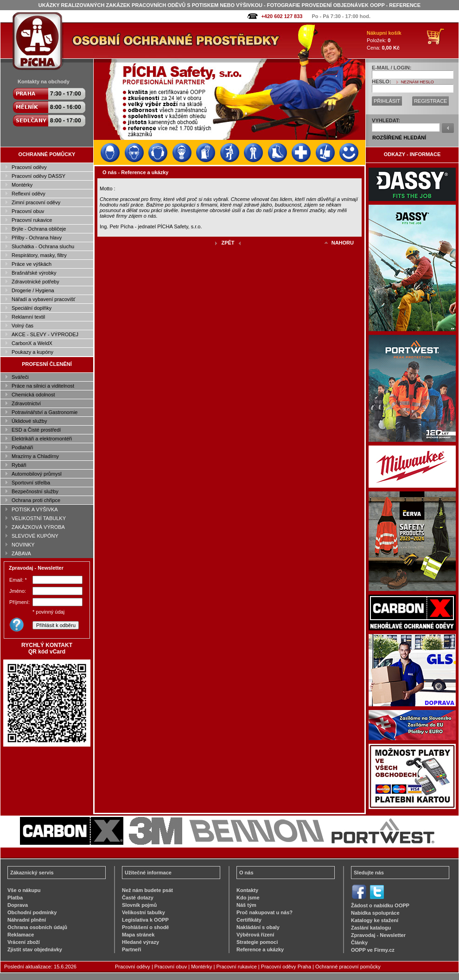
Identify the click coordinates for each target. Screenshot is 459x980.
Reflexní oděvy (29, 194)
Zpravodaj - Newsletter (378, 935)
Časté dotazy (138, 898)
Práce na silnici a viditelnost (43, 386)
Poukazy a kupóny (32, 352)
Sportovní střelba (31, 483)
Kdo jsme (248, 898)
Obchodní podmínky (32, 912)
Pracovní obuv (28, 211)
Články (359, 942)
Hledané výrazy (140, 942)
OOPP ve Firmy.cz (373, 950)
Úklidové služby (29, 421)
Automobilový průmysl (37, 474)
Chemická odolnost (33, 395)
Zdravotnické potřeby (35, 282)
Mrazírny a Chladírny (35, 456)
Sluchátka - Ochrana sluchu (43, 246)
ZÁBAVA (21, 553)
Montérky (22, 185)
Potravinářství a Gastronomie (45, 412)
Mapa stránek (138, 935)
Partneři (132, 949)
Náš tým (246, 905)
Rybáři (19, 465)
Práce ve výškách (32, 264)
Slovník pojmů (139, 905)
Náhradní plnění (27, 920)
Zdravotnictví (26, 403)
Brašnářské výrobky (34, 273)
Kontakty (247, 890)
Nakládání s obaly (258, 927)
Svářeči (20, 377)
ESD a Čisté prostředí (36, 430)
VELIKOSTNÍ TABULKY (39, 518)
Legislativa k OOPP (145, 920)
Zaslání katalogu (371, 928)
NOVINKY (23, 545)
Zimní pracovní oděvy (36, 202)
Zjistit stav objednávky (35, 949)
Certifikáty (249, 920)
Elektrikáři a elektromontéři (42, 439)
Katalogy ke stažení (375, 920)
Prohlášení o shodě (145, 927)
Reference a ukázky (260, 949)
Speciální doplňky (32, 308)
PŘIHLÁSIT (387, 101)
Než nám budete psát (147, 890)
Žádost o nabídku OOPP (380, 905)
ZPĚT (228, 243)
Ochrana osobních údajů (37, 927)
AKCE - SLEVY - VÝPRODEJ (45, 334)
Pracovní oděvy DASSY (38, 176)
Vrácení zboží (24, 942)
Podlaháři (22, 447)
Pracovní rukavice (32, 220)
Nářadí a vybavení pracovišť (43, 299)
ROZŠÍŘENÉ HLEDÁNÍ (399, 138)
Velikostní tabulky (143, 912)
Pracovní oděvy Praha (286, 967)
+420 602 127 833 (282, 16)
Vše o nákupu (24, 890)
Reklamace (21, 935)
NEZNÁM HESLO (418, 82)
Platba (15, 898)
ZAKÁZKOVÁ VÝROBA (38, 527)
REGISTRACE (431, 101)
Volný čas (22, 326)
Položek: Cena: (384, 40)
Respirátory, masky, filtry (39, 255)
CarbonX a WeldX (32, 343)
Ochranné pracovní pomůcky (348, 967)
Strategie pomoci (257, 942)
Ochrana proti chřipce (36, 500)
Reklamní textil (28, 317)
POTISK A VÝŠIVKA (35, 509)
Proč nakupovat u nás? (265, 912)
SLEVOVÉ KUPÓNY (35, 536)
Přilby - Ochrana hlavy (37, 238)
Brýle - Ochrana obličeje (39, 229)
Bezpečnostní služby (35, 491)
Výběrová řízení (255, 935)
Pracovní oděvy (29, 167)
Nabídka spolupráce (375, 913)
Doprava (18, 905)
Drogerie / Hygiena (33, 290)
